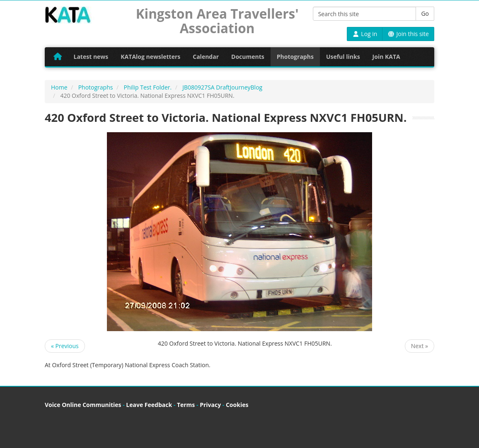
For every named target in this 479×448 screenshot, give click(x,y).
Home (59, 87)
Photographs (295, 57)
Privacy (210, 405)
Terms (186, 405)
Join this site (408, 34)
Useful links (343, 57)
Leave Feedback (149, 405)
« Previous (65, 346)
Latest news (91, 57)
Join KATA (386, 57)
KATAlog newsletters (150, 57)
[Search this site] (365, 14)
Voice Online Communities (83, 405)
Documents (248, 57)
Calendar (206, 57)
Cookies (237, 405)
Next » (420, 346)
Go (425, 13)
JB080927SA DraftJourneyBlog (222, 87)
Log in (365, 34)
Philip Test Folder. (148, 87)
